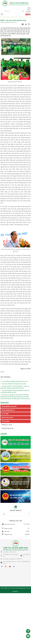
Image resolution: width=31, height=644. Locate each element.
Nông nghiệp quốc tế (8, 411)
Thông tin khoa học (8, 430)
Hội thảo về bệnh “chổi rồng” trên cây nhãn (14, 385)
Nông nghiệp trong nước (9, 408)
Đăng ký (28, 12)
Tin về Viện (5, 415)
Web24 (16, 593)
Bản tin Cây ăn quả (7, 419)
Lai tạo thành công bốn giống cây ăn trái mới (15, 383)
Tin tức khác (5, 423)
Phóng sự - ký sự (7, 426)
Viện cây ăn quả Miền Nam (19, 3)
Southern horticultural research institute (19, 5)
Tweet (2, 373)
